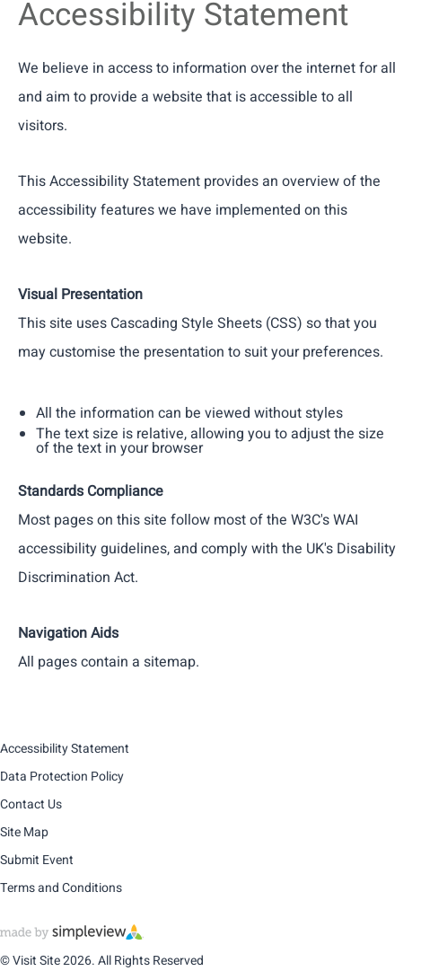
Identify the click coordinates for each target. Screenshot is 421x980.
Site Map (24, 832)
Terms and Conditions (61, 888)
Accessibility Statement (65, 749)
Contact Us (31, 804)
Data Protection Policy (62, 777)
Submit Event (37, 860)
